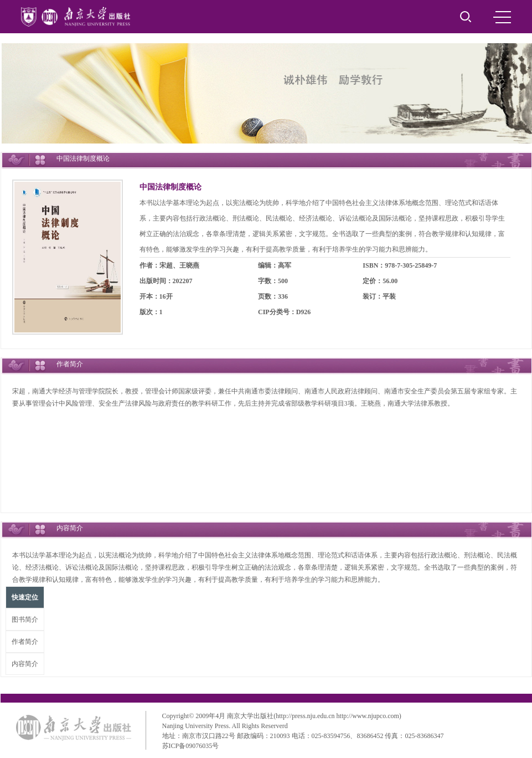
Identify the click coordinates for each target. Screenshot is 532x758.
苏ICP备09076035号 (191, 746)
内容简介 (25, 664)
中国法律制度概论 (171, 187)
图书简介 (25, 619)
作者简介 (25, 642)
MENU (502, 17)
